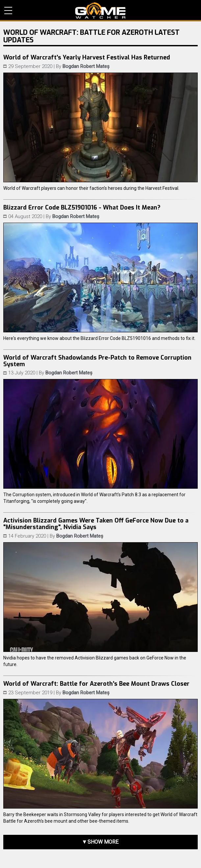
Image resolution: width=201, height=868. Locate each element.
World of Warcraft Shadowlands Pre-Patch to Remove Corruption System (97, 361)
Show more (103, 842)
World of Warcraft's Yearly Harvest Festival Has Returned (87, 57)
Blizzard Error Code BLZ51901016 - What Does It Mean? (82, 208)
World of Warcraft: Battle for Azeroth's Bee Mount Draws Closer (96, 684)
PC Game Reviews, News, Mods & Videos (100, 11)
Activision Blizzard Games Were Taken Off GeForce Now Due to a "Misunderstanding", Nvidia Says (96, 524)
